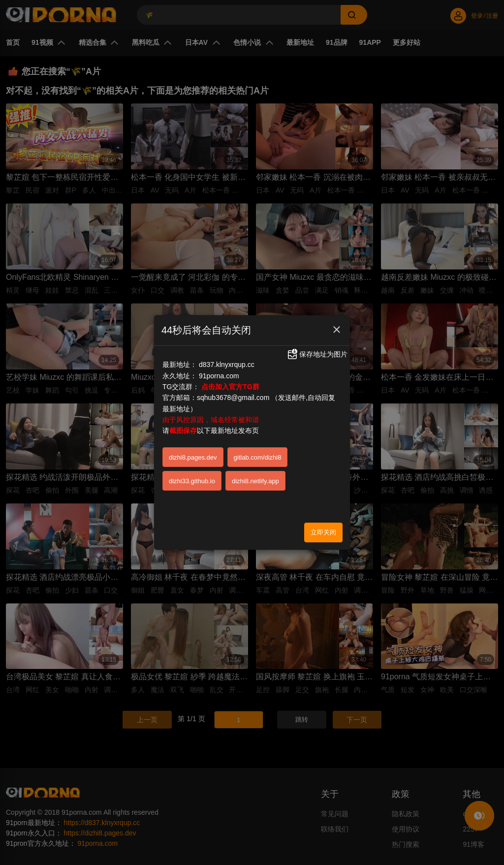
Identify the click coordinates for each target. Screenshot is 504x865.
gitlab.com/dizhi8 (258, 453)
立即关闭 (323, 528)
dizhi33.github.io (192, 477)
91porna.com (219, 371)
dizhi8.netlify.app (255, 477)
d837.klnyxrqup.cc (227, 360)
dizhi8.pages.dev (193, 453)
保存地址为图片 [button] (317, 350)
